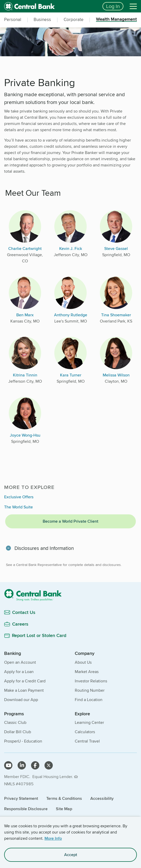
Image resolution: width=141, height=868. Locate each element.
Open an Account (20, 662)
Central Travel (87, 741)
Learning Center (89, 722)
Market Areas (87, 672)
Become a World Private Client (70, 521)
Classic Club (15, 722)
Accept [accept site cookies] (71, 855)
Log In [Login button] (113, 6)
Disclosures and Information (44, 548)
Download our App (21, 700)
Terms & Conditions (64, 798)
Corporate (74, 20)
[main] (70, 357)
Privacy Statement (21, 798)
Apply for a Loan (19, 672)
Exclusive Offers (19, 497)
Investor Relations (91, 681)
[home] (50, 6)
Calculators (85, 732)
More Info (53, 838)
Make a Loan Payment (24, 690)
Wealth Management (116, 20)
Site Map (64, 809)
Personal (13, 20)
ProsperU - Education (23, 741)
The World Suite (18, 507)
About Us (83, 662)
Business (42, 20)
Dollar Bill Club (18, 732)
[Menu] (133, 6)
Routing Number (90, 690)
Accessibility (102, 798)
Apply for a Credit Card (25, 681)
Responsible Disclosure (26, 809)
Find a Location (89, 700)
